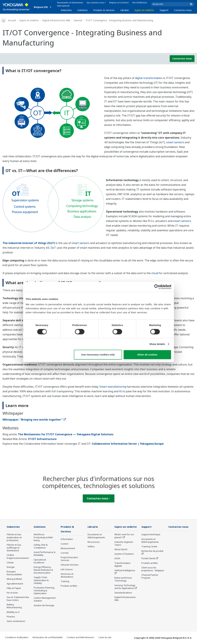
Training (65, 582)
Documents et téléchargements (96, 536)
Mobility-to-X (13, 612)
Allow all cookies (147, 355)
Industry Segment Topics (124, 548)
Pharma (11, 617)
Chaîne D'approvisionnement (18, 557)
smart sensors (175, 142)
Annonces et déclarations (67, 576)
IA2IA (117, 563)
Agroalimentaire (15, 584)
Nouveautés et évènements (70, 3)
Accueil (12, 20)
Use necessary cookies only (98, 355)
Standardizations (123, 598)
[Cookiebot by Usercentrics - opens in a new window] (157, 287)
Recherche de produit (152, 551)
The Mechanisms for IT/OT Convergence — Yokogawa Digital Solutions (66, 434)
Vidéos (91, 547)
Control (64, 544)
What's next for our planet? (124, 541)
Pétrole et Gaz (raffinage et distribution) (14, 548)
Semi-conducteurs (16, 621)
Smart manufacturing (113, 387)
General (78, 20)
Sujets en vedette (144, 10)
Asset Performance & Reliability (44, 554)
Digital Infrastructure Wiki (56, 20)
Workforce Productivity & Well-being (43, 538)
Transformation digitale (122, 569)
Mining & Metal (14, 579)
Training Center (149, 547)
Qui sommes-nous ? (96, 3)
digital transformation (149, 78)
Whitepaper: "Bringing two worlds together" (34, 420)
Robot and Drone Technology (123, 584)
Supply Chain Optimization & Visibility (41, 580)
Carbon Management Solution (45, 600)
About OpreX (121, 554)
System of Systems (124, 559)
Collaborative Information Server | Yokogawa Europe (128, 444)
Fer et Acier (12, 593)
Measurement (68, 549)
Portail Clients (148, 559)
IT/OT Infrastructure (42, 439)
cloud (155, 273)
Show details (157, 344)
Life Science (67, 570)
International (63, 6)
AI (120, 391)
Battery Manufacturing (14, 606)
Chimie (10, 563)
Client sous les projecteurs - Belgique (153, 569)
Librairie (125, 10)
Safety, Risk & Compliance (41, 547)
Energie (11, 567)
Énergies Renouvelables (14, 573)
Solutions (83, 10)
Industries (66, 10)
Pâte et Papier (14, 588)
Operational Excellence (40, 561)
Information (67, 540)
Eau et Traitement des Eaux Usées (18, 599)
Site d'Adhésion (140, 3)
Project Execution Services (69, 559)
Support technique (151, 535)
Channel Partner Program (150, 577)
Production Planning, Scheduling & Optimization (44, 591)
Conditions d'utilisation (17, 638)
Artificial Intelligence (125, 576)
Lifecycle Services (70, 565)
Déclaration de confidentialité (47, 638)
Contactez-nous (183, 10)
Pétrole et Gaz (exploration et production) (14, 538)
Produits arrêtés (69, 586)
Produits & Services (104, 10)
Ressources (94, 542)
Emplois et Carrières (119, 3)
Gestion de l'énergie (44, 606)
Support (164, 10)
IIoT (53, 248)
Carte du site (105, 638)
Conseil (64, 553)
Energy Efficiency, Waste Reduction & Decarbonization (43, 570)
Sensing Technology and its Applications (125, 592)
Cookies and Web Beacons (80, 638)
